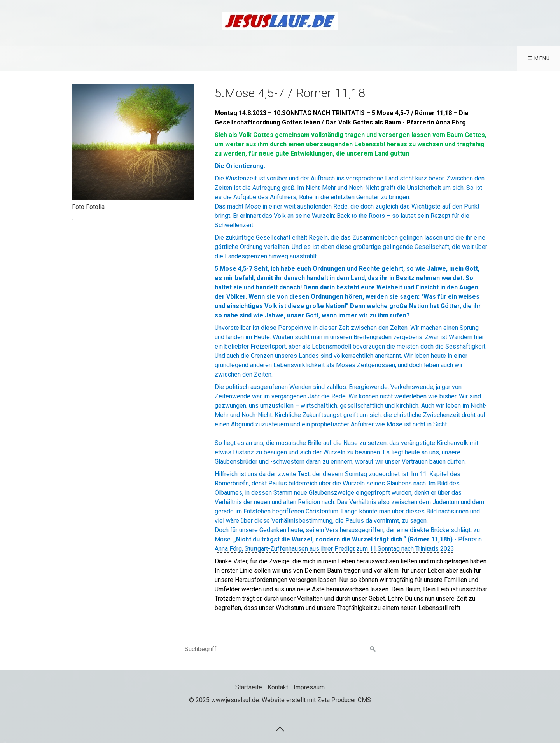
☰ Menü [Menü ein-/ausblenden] (539, 58)
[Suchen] (373, 649)
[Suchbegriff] (280, 649)
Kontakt (278, 687)
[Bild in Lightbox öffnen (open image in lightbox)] (133, 142)
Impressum (309, 687)
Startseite (249, 687)
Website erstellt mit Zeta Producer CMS (316, 700)
